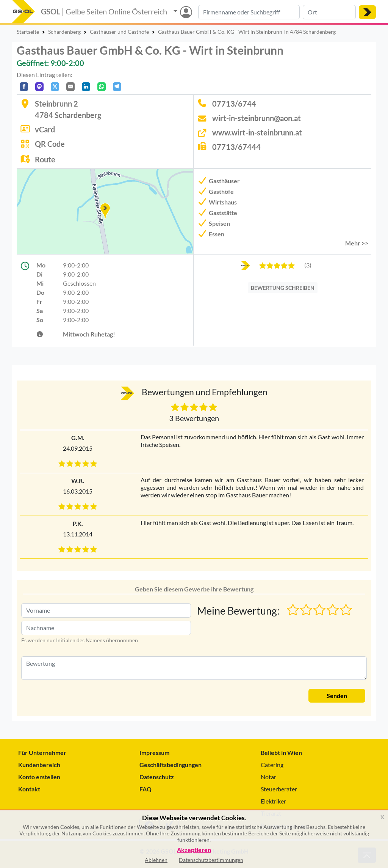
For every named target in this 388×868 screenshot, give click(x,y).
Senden (337, 696)
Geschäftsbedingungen (171, 765)
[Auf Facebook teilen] (24, 87)
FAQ (145, 789)
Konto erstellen (39, 777)
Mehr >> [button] (357, 243)
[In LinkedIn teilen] (86, 87)
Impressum (154, 752)
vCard (45, 129)
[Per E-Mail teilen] (70, 87)
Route (45, 159)
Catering (272, 765)
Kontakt (29, 789)
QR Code (50, 144)
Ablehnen (156, 860)
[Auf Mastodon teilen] (39, 87)
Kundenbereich (39, 765)
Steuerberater (279, 789)
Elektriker (273, 801)
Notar (268, 777)
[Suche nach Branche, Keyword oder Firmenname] (249, 12)
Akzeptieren (194, 850)
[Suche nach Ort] (329, 12)
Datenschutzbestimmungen (211, 860)
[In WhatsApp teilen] (102, 87)
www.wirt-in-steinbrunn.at (257, 132)
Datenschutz (157, 777)
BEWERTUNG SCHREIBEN (283, 288)
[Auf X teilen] (55, 87)
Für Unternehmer (42, 752)
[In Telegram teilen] (117, 87)
